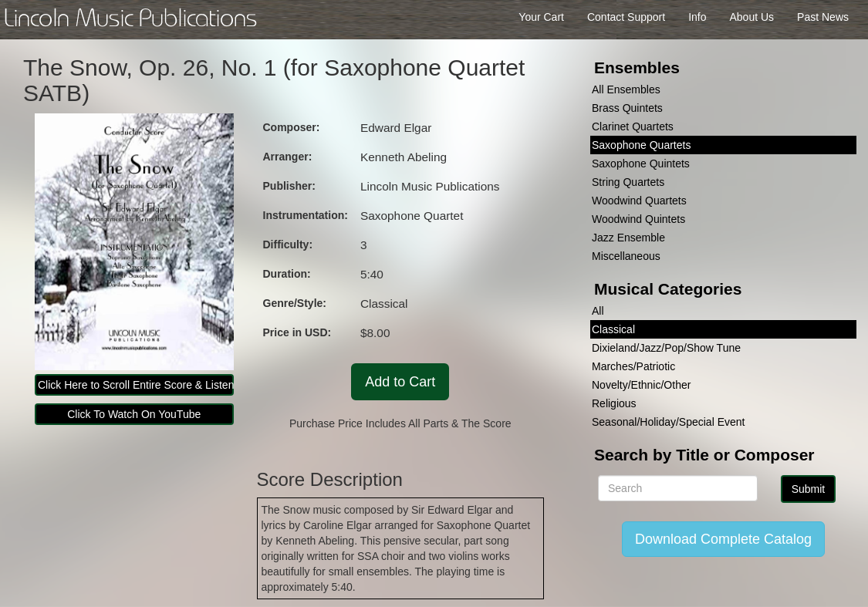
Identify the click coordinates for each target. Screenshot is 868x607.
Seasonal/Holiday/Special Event (668, 422)
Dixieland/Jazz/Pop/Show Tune (666, 348)
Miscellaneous (626, 256)
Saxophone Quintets (641, 164)
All (598, 311)
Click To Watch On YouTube (134, 414)
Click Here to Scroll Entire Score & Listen (136, 385)
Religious (614, 403)
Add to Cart (400, 382)
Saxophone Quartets (641, 145)
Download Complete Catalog (723, 539)
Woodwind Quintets (638, 219)
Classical (613, 329)
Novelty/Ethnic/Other (641, 385)
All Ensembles (626, 89)
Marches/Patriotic (633, 366)
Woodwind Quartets (639, 201)
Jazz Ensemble (628, 238)
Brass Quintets (627, 108)
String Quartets (628, 182)
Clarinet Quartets (633, 126)
